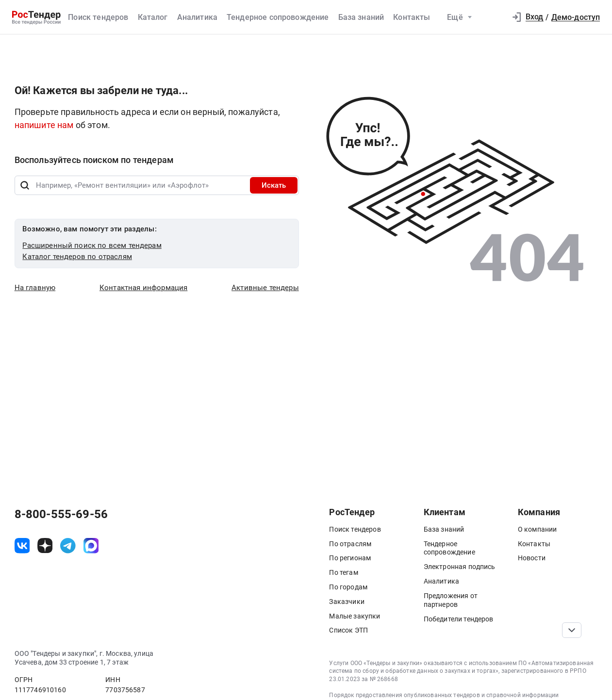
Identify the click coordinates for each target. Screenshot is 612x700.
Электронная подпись (460, 567)
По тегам (343, 572)
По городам (348, 587)
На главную (35, 288)
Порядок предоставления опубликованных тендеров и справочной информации (444, 695)
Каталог (153, 17)
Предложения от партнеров (451, 600)
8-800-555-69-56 (61, 514)
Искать (274, 185)
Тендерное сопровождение (278, 17)
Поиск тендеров (98, 17)
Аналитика (197, 17)
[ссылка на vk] (22, 546)
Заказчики (347, 602)
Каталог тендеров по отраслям (77, 257)
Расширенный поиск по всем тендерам (92, 245)
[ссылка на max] (91, 546)
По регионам (350, 558)
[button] (495, 17)
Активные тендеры (265, 288)
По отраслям (350, 544)
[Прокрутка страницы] (571, 630)
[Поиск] (25, 185)
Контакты (412, 17)
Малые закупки (355, 616)
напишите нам (45, 125)
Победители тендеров (459, 619)
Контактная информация (143, 288)
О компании (538, 529)
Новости (532, 558)
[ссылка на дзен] (45, 546)
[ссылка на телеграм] (68, 546)
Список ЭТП (348, 630)
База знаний (361, 17)
